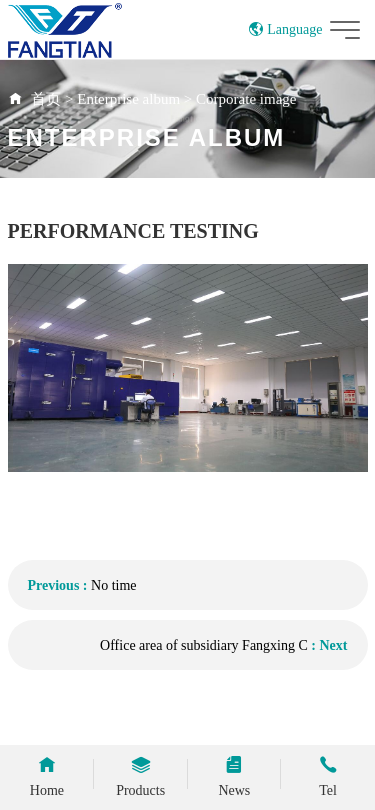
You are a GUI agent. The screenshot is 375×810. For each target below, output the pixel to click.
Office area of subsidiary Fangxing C (204, 645)
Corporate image (246, 99)
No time (114, 585)
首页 (46, 99)
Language (285, 29)
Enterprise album (128, 99)
